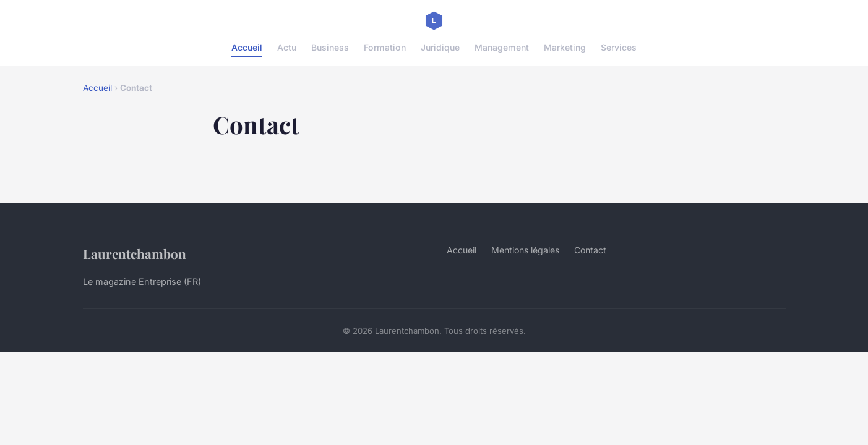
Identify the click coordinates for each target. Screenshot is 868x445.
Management (502, 47)
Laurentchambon (135, 253)
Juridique (440, 47)
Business (330, 47)
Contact (590, 250)
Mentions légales (525, 250)
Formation (385, 47)
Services (619, 47)
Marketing (565, 47)
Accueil (247, 47)
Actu (287, 47)
